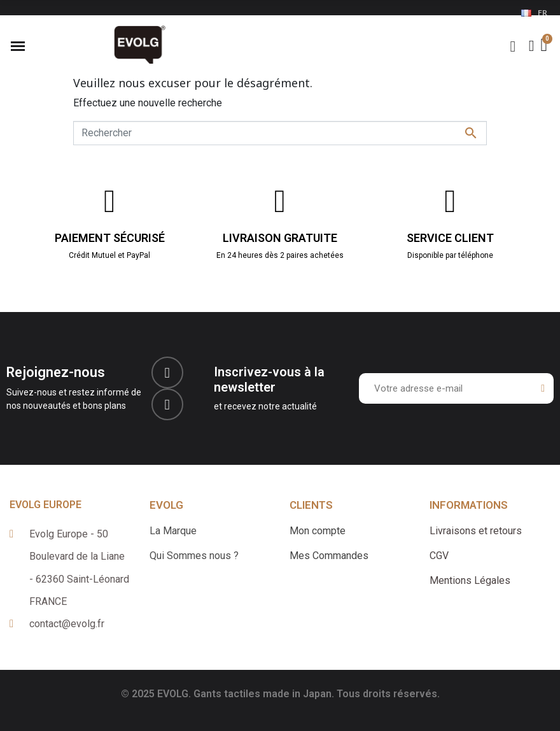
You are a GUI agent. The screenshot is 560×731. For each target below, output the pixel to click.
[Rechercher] (280, 133)
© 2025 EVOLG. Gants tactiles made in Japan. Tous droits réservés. (280, 694)
